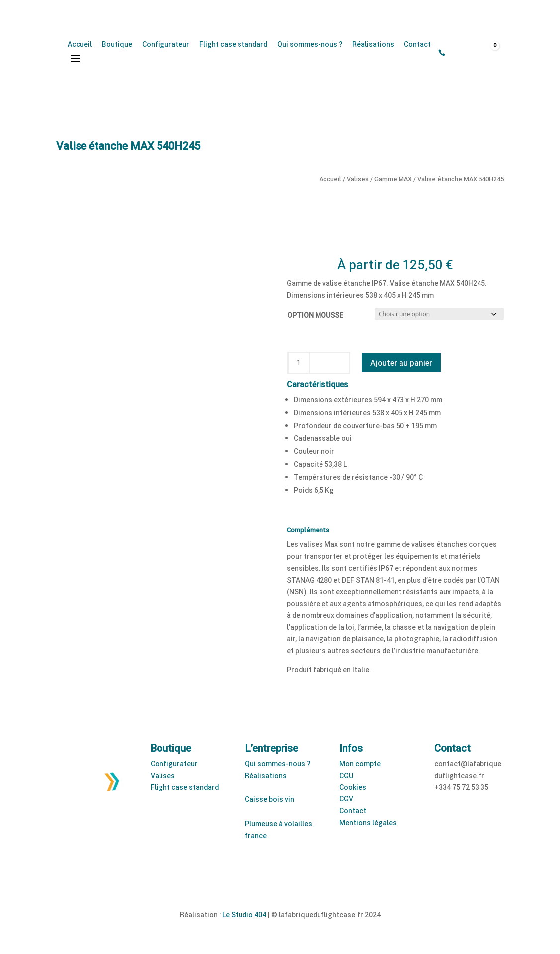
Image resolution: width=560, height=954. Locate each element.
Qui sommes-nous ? (310, 44)
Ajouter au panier (401, 363)
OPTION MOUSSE (315, 315)
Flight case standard (233, 44)
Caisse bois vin (270, 799)
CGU (346, 775)
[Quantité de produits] (299, 363)
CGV (346, 799)
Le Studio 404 (244, 914)
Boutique (117, 44)
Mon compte (360, 763)
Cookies (353, 787)
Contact (417, 44)
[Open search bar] (455, 53)
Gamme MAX (393, 179)
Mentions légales (368, 823)
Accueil (80, 44)
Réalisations (373, 44)
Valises (358, 179)
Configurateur (166, 44)
